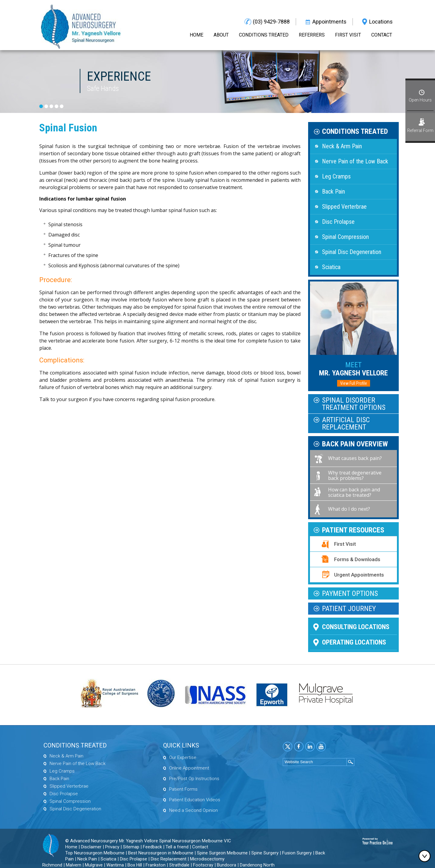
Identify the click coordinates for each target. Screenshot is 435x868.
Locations (381, 22)
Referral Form (420, 130)
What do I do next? (349, 509)
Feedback (152, 847)
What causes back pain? (355, 458)
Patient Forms (183, 789)
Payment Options (350, 593)
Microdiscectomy (207, 859)
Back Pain (333, 191)
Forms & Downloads (357, 559)
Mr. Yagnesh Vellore (353, 369)
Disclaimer (91, 847)
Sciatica (331, 267)
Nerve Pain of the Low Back (355, 161)
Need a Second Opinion (193, 810)
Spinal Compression (345, 237)
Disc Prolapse (338, 222)
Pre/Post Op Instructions (194, 779)
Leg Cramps (336, 176)
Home (197, 35)
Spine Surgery (265, 853)
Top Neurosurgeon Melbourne (95, 853)
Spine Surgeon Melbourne (222, 853)
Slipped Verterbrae (344, 207)
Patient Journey (349, 609)
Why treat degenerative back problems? (355, 475)
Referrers (312, 35)
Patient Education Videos (195, 800)
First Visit (348, 35)
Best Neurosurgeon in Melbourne (161, 853)
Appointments (329, 22)
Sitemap (131, 847)
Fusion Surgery (297, 853)
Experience (119, 76)
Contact (382, 35)
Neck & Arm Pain (342, 146)
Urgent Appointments (359, 575)
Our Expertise (183, 757)
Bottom (426, 856)
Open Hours (420, 100)
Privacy (112, 847)
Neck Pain (87, 859)
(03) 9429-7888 (271, 22)
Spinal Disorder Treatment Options (354, 404)
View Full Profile (354, 383)
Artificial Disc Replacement (346, 423)
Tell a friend (177, 847)
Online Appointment (189, 768)
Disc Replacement (169, 859)
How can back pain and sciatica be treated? (354, 492)
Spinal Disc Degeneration (352, 252)
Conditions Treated (264, 35)
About (221, 35)
